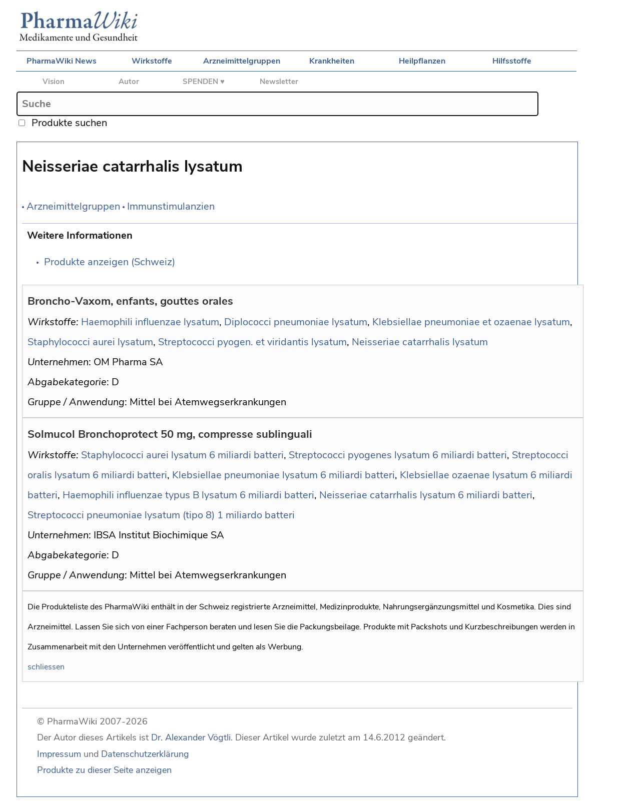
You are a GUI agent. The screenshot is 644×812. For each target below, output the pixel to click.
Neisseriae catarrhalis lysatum (420, 342)
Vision (54, 82)
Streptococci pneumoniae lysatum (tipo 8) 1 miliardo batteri (161, 515)
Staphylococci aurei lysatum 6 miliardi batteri (182, 455)
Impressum (59, 754)
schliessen (46, 667)
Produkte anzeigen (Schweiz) (110, 262)
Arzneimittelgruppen (242, 61)
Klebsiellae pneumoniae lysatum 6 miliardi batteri (283, 475)
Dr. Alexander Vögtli (191, 737)
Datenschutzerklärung (145, 754)
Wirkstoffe (152, 61)
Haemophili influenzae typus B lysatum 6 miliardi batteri (188, 495)
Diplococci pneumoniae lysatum (296, 322)
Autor (129, 82)
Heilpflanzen (422, 61)
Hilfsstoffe (512, 61)
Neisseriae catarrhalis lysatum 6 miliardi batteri (426, 495)
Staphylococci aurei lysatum (90, 342)
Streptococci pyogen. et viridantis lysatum (252, 342)
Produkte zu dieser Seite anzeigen (104, 770)
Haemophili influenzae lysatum (150, 322)
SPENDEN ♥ (204, 82)
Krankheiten (332, 61)
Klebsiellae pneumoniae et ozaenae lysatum (471, 322)
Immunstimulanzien (171, 206)
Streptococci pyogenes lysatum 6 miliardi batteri (398, 455)
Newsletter (279, 82)
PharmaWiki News (62, 61)
